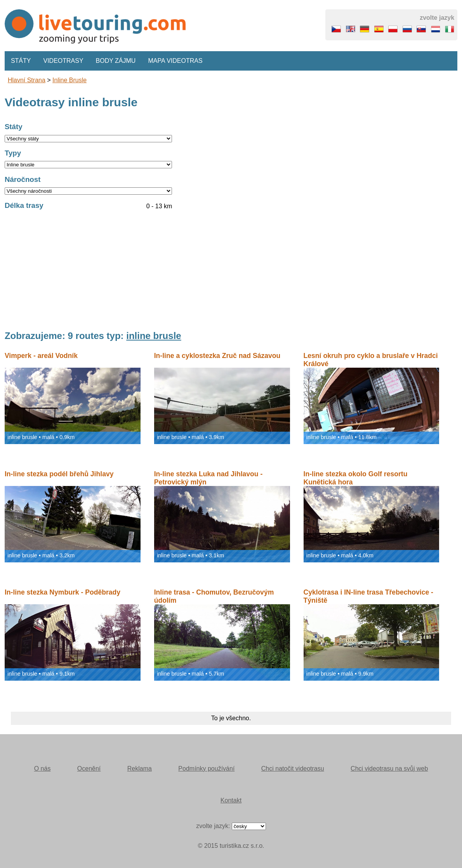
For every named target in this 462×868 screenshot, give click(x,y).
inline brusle (69, 80)
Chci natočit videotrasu (293, 769)
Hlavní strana (27, 80)
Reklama (140, 769)
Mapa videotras (175, 61)
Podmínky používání (206, 769)
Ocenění (89, 769)
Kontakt (231, 800)
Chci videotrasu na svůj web (389, 769)
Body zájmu (116, 61)
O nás (43, 769)
